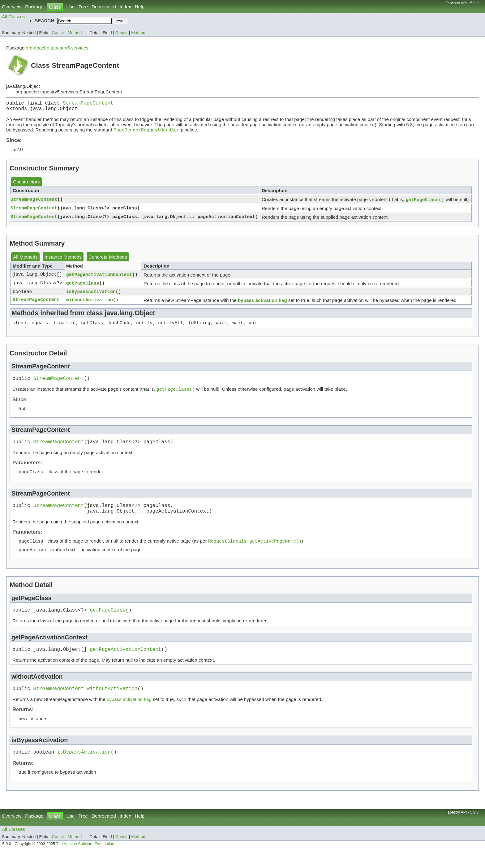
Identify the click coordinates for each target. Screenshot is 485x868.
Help (140, 7)
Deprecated (104, 7)
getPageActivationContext (99, 278)
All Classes (13, 17)
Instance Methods (63, 261)
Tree (83, 7)
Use (70, 7)
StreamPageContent (88, 104)
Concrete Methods (108, 261)
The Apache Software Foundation (85, 861)
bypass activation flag (262, 305)
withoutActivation (90, 304)
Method (75, 33)
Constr (58, 33)
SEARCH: (45, 21)
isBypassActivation (91, 295)
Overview (12, 7)
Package (34, 7)
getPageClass (83, 287)
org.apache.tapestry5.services (57, 48)
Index (125, 7)
